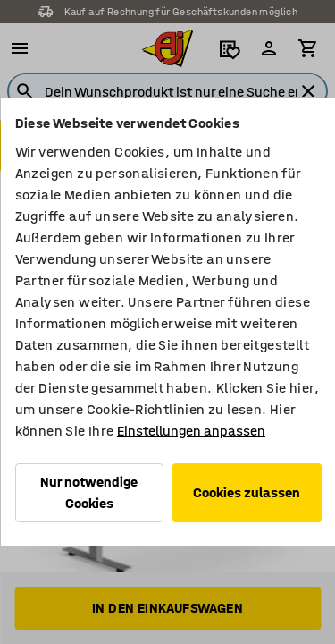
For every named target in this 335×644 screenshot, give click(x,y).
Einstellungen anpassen (190, 431)
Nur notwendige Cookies (89, 492)
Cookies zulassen (247, 492)
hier (301, 388)
